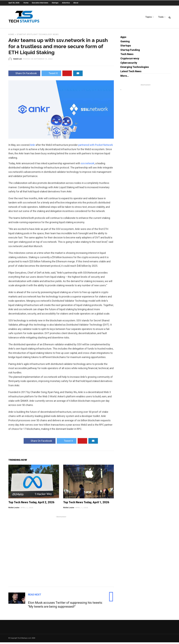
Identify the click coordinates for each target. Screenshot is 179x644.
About (76, 3)
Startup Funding (130, 52)
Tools (161, 17)
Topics (149, 17)
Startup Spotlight (27, 36)
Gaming (125, 43)
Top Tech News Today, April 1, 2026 (86, 504)
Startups (55, 3)
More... (125, 77)
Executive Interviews (40, 3)
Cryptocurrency (130, 60)
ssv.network (88, 165)
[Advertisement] (61, 553)
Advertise (66, 3)
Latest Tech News (131, 73)
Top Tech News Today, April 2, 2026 (31, 504)
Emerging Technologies (135, 69)
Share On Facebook (24, 75)
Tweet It (51, 75)
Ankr (33, 147)
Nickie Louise (14, 509)
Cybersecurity (129, 64)
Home (26, 3)
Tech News (127, 56)
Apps (123, 39)
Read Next (35, 596)
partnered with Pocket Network (96, 147)
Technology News (49, 36)
